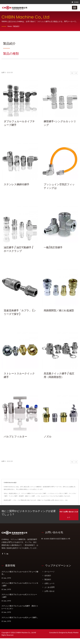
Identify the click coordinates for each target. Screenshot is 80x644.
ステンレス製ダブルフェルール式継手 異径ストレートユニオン (20, 607)
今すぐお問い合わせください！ (68, 514)
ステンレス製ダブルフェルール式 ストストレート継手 (19, 595)
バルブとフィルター (15, 437)
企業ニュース (49, 583)
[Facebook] (3, 553)
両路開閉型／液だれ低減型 (59, 310)
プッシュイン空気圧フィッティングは (59, 186)
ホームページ (49, 571)
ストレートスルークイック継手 (19, 375)
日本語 (76, 2)
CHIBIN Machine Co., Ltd (24, 632)
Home (10, 26)
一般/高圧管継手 (53, 247)
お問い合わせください (57, 500)
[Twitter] (5, 553)
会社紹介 (48, 575)
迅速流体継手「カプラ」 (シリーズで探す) (20, 312)
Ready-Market (73, 632)
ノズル (48, 437)
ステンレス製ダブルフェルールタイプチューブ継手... (20, 572)
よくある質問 (49, 587)
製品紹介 (17, 26)
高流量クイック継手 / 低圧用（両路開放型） (59, 375)
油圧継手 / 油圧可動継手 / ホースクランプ (18, 249)
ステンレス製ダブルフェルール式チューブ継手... (20, 617)
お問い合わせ (49, 591)
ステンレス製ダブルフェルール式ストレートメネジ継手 (20, 584)
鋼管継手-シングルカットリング (60, 123)
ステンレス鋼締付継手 (17, 184)
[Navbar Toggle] (75, 8)
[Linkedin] (7, 553)
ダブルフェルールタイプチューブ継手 (19, 123)
